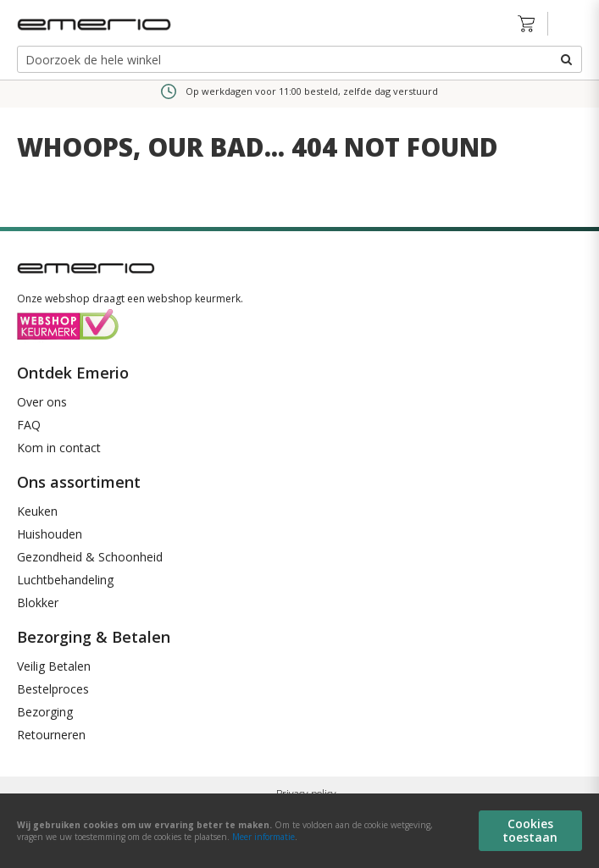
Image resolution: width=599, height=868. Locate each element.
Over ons (42, 402)
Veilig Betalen (54, 666)
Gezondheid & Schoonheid (90, 557)
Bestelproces (53, 689)
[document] (299, 831)
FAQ (29, 425)
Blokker (38, 603)
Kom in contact (59, 448)
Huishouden (50, 534)
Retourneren (51, 735)
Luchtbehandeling (65, 580)
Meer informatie (263, 837)
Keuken (37, 511)
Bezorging (45, 712)
